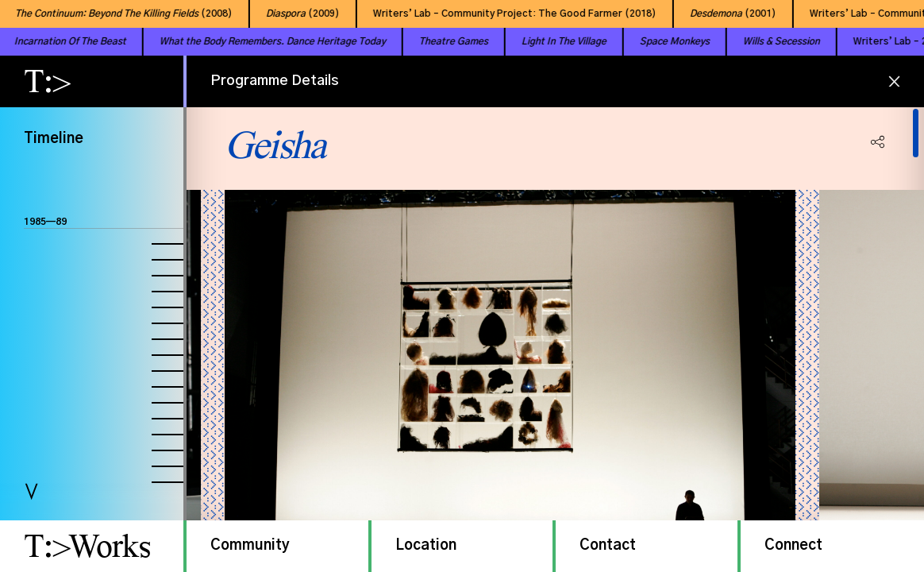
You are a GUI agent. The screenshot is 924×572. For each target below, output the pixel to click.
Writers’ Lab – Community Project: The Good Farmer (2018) (508, 14)
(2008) (117, 14)
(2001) (727, 14)
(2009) (296, 14)
